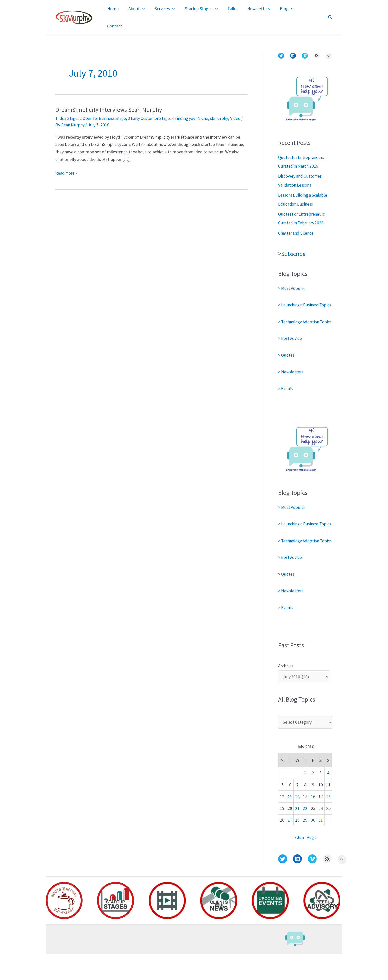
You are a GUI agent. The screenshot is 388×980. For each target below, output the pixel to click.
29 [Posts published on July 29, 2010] (305, 846)
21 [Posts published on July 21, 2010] (297, 834)
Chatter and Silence (296, 222)
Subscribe (294, 243)
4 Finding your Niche (196, 107)
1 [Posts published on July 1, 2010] (305, 799)
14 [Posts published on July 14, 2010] (297, 823)
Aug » (312, 863)
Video (241, 107)
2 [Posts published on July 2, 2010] (313, 799)
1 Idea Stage (67, 107)
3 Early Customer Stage (153, 107)
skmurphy (225, 107)
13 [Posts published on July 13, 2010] (290, 823)
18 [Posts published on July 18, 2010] (328, 823)
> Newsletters (291, 379)
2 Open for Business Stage (105, 107)
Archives (286, 691)
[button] (330, 12)
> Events (286, 396)
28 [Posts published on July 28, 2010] (297, 846)
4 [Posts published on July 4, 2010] (328, 799)
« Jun (299, 863)
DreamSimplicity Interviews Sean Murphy (111, 99)
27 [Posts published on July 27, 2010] (290, 846)
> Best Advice (291, 345)
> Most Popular (292, 278)
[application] (148, 12)
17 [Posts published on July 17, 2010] (321, 823)
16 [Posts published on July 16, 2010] (313, 823)
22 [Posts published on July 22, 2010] (305, 834)
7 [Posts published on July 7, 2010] (298, 811)
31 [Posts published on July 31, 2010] (321, 846)
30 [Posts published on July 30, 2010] (313, 846)
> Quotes (287, 362)
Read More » (67, 163)
